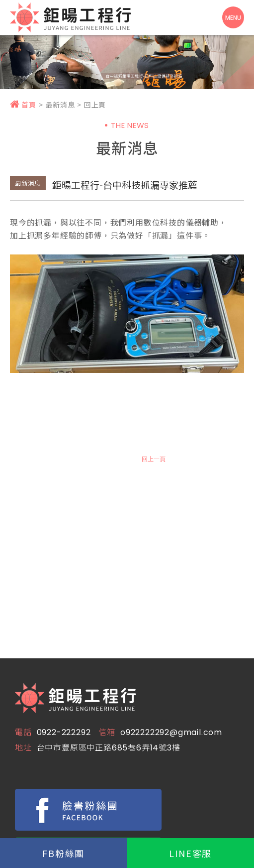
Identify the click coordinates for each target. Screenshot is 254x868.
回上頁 (95, 105)
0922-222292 (64, 732)
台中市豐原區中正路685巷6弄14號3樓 (109, 748)
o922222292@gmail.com (171, 732)
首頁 (23, 105)
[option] (127, 60)
